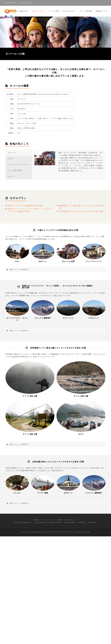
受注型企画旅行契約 (41, 522)
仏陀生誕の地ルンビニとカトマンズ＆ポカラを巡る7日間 (81, 211)
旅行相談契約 (92, 522)
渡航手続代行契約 (70, 522)
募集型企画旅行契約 (56, 522)
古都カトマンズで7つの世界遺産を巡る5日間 (25, 206)
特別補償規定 (82, 522)
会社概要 (36, 520)
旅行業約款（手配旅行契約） (23, 522)
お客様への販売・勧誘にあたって (68, 520)
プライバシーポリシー (48, 520)
